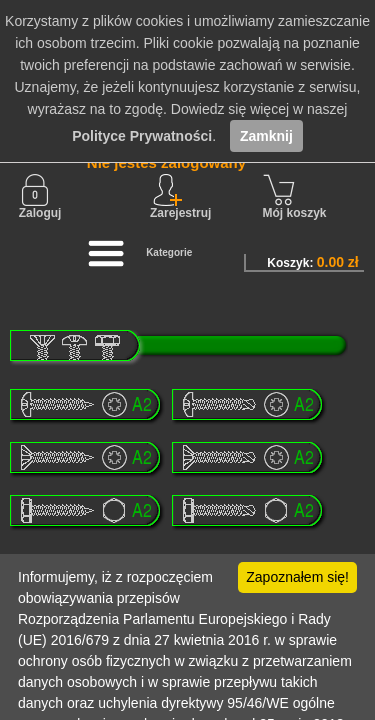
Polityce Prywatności (142, 136)
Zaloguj (40, 197)
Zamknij (266, 136)
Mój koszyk (295, 197)
